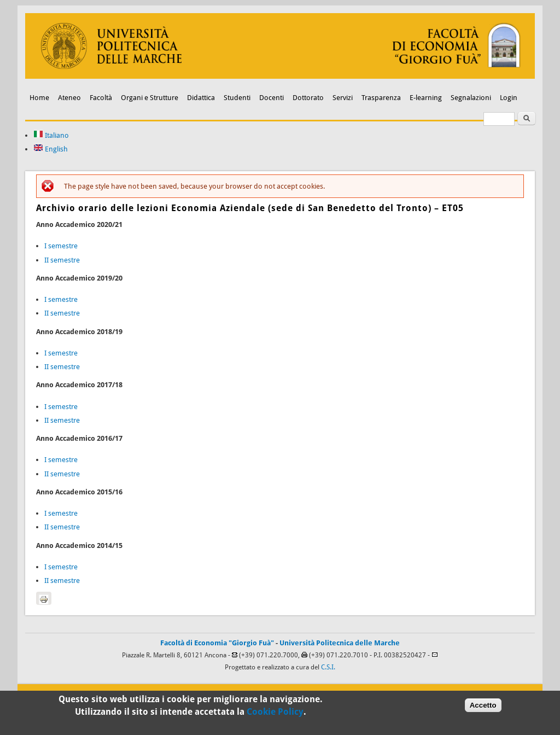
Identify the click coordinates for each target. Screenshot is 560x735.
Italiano (51, 135)
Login (509, 98)
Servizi (343, 98)
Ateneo (69, 98)
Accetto (483, 707)
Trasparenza (381, 98)
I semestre (61, 246)
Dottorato (308, 98)
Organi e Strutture (150, 98)
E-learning (426, 98)
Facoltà (101, 98)
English (51, 149)
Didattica (201, 98)
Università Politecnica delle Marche (340, 643)
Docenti (272, 98)
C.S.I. (328, 667)
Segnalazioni (471, 98)
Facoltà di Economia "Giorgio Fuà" (217, 643)
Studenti (237, 98)
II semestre (62, 260)
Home (39, 98)
